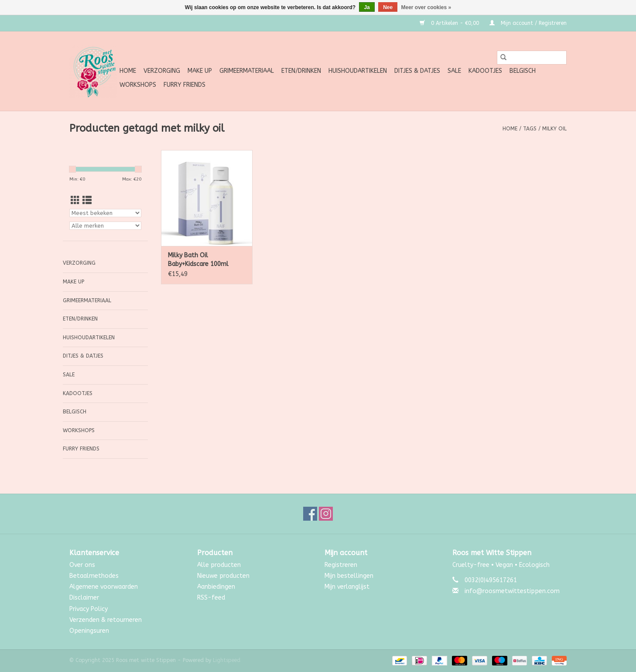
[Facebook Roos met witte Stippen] (310, 514)
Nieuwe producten (223, 576)
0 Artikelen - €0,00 (450, 23)
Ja (367, 7)
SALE (454, 71)
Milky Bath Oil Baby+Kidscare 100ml (198, 260)
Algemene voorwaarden (104, 587)
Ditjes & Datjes (417, 71)
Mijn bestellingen (349, 576)
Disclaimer (84, 598)
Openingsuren (89, 631)
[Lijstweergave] (87, 201)
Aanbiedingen (216, 587)
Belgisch (523, 71)
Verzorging (162, 71)
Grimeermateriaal (247, 71)
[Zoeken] (532, 58)
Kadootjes (485, 71)
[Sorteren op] (105, 213)
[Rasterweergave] (75, 201)
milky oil (554, 129)
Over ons (82, 565)
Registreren (341, 565)
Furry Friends (185, 85)
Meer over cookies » (426, 7)
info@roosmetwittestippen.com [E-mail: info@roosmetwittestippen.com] (512, 591)
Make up (200, 71)
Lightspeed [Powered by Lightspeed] (227, 660)
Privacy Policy (89, 609)
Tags (530, 129)
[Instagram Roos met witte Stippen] (326, 514)
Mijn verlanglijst (347, 587)
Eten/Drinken (301, 71)
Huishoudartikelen (358, 71)
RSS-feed (211, 598)
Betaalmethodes (94, 576)
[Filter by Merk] (105, 226)
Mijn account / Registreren (528, 23)
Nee (388, 7)
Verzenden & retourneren (106, 620)
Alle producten (219, 565)
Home (128, 71)
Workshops (138, 85)
